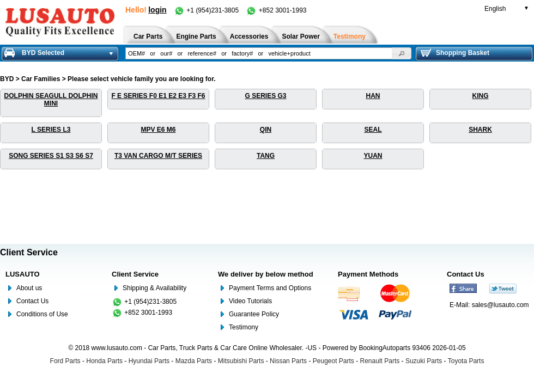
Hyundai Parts (149, 361)
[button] (402, 53)
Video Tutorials (250, 301)
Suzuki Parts (424, 361)
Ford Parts (65, 361)
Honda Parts (104, 361)
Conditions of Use (42, 314)
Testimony (244, 327)
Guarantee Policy (254, 314)
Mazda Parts (194, 361)
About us (29, 288)
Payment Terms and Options (270, 288)
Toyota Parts (466, 361)
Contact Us (32, 301)
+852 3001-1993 (276, 10)
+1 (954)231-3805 (207, 10)
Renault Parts (380, 361)
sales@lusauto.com (500, 305)
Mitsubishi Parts (241, 361)
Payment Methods (368, 274)
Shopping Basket (455, 53)
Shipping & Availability (154, 288)
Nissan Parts (288, 361)
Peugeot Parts (333, 361)
